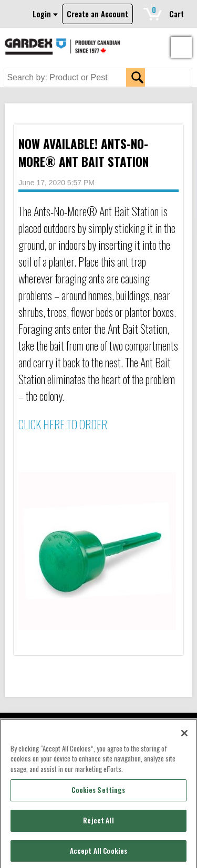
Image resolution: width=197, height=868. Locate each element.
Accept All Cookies (98, 853)
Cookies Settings (98, 792)
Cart (168, 12)
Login (45, 14)
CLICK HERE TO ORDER (63, 424)
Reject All (98, 822)
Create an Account (97, 14)
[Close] (184, 735)
